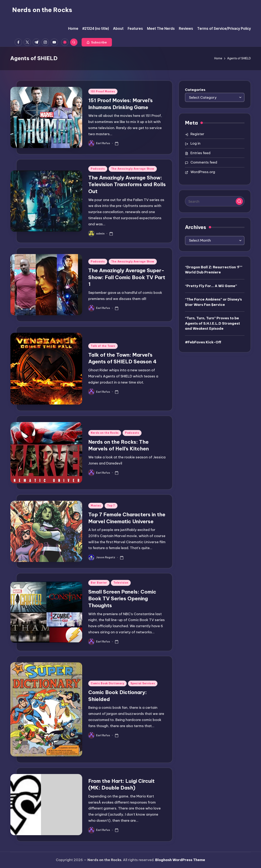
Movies (96, 506)
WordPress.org (203, 172)
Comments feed (204, 162)
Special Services (143, 683)
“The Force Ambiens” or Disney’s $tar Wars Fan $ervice (213, 302)
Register (197, 134)
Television (121, 583)
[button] (97, 42)
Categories (195, 90)
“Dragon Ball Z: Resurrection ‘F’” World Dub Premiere (214, 270)
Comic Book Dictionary (107, 683)
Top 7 (111, 506)
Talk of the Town (103, 346)
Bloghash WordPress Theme (180, 860)
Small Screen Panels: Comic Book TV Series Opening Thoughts (122, 599)
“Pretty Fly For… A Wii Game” (211, 286)
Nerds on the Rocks (42, 10)
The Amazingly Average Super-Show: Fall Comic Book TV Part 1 (127, 277)
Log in (195, 143)
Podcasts (98, 169)
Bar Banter (99, 583)
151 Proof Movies (103, 91)
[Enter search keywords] (215, 201)
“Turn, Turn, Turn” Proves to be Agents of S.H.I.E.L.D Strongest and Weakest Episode (212, 323)
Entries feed (200, 153)
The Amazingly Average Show (133, 169)
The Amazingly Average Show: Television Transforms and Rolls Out (127, 184)
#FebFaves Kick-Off (203, 342)
